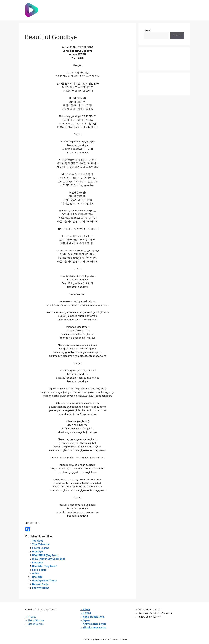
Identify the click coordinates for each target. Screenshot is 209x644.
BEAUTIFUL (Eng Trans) (46, 555)
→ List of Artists (34, 620)
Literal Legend (41, 548)
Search (148, 30)
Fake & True (39, 570)
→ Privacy (30, 617)
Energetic (38, 562)
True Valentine (41, 544)
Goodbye (37, 552)
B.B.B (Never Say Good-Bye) (48, 559)
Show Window (41, 588)
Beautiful (38, 577)
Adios (35, 573)
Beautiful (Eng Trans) (45, 566)
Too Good (38, 541)
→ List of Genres (34, 624)
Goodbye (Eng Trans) (44, 581)
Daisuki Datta (40, 584)
